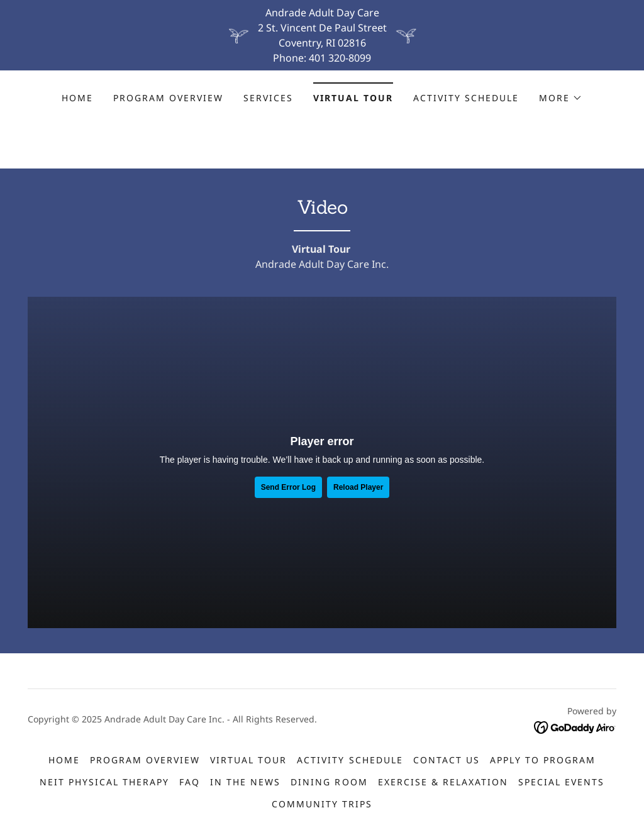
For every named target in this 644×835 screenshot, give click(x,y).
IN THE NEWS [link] (245, 782)
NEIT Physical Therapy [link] (104, 782)
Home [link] (77, 98)
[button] (561, 98)
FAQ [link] (190, 782)
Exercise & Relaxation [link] (443, 782)
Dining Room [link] (329, 782)
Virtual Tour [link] (353, 98)
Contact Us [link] (447, 760)
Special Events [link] (561, 782)
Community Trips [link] (322, 804)
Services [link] (268, 98)
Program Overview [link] (168, 98)
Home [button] (64, 760)
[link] (575, 727)
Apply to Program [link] (543, 760)
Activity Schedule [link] (466, 98)
